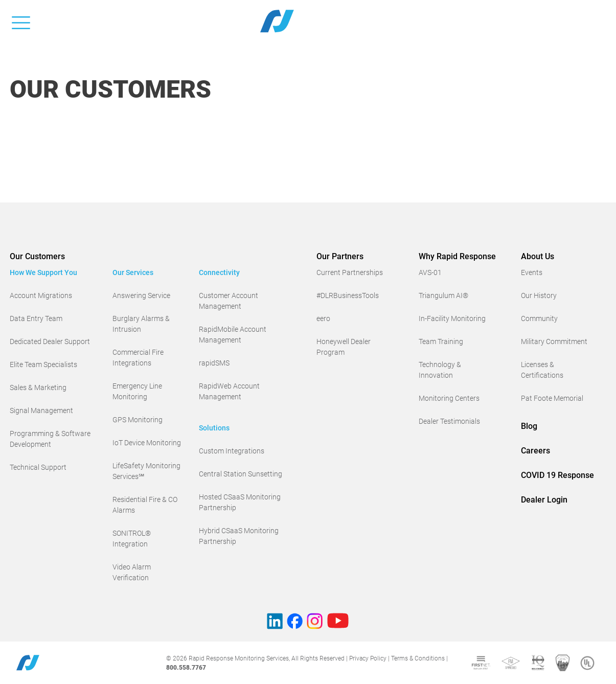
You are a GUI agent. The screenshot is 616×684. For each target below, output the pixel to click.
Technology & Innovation (440, 370)
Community (539, 318)
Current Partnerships (350, 272)
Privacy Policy (368, 658)
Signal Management (41, 411)
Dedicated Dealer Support (50, 341)
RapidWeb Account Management (229, 391)
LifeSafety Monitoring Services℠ (146, 471)
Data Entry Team (36, 318)
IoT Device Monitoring (147, 443)
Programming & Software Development (50, 439)
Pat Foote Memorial (552, 398)
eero (323, 318)
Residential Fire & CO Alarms (145, 505)
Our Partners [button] (340, 256)
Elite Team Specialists (43, 364)
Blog (529, 426)
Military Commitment (554, 341)
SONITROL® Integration (132, 539)
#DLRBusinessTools (348, 295)
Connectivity (219, 272)
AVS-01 (430, 272)
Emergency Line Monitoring (137, 391)
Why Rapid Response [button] (457, 256)
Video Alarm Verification (132, 572)
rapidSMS (214, 363)
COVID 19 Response (557, 475)
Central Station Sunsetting (241, 474)
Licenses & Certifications (542, 370)
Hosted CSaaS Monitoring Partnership (240, 502)
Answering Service (141, 295)
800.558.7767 (186, 668)
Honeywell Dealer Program (344, 347)
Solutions (214, 428)
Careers (535, 451)
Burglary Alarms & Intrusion (141, 324)
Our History (539, 295)
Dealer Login (544, 500)
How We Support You (43, 272)
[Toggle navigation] (21, 21)
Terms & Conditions (418, 658)
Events (532, 272)
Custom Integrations (232, 451)
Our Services (133, 272)
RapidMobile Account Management (233, 335)
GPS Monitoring (138, 420)
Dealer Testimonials (449, 421)
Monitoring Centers (449, 398)
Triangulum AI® (443, 295)
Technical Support (38, 467)
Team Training (441, 341)
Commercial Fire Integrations (138, 358)
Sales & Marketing (38, 387)
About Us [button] (538, 256)
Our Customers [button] (37, 256)
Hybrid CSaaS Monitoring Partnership (239, 536)
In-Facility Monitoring (452, 318)
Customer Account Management (229, 301)
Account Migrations (41, 295)
